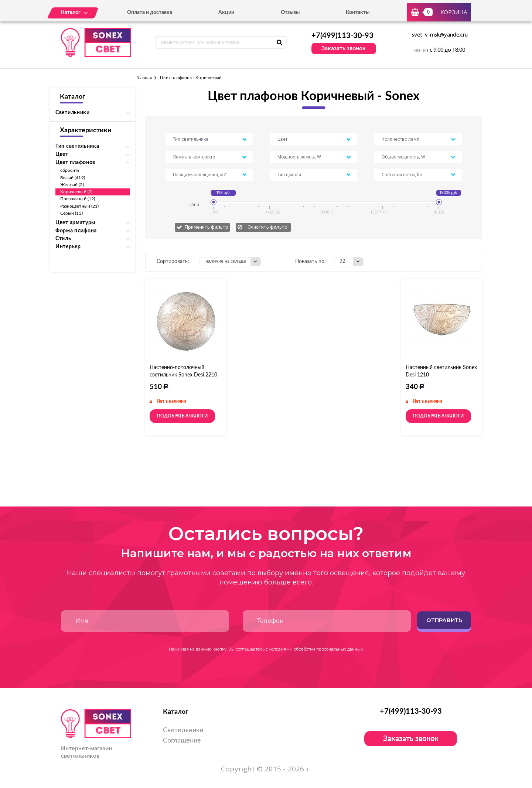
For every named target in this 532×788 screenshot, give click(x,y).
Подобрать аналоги (182, 416)
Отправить (444, 620)
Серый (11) (71, 213)
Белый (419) (73, 178)
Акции (226, 13)
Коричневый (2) (76, 192)
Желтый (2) (72, 185)
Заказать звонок (344, 48)
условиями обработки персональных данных (316, 649)
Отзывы (290, 13)
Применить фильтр (207, 227)
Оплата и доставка (150, 13)
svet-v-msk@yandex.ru (440, 35)
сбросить (70, 170)
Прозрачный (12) (78, 199)
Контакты (358, 13)
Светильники (183, 730)
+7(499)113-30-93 (342, 36)
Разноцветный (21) (79, 206)
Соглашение (182, 741)
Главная (144, 78)
